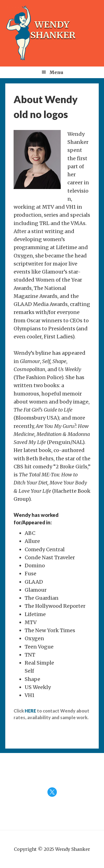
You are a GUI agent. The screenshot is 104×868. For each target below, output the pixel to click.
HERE (30, 711)
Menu (56, 72)
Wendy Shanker (53, 30)
